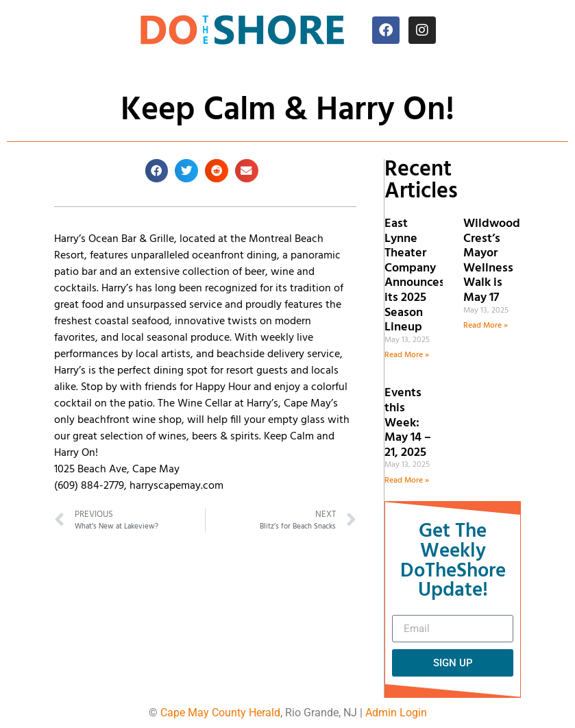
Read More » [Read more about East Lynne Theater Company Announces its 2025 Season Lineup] (407, 355)
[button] (157, 171)
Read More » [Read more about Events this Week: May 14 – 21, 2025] (407, 481)
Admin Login (396, 713)
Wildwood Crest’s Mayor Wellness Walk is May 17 (492, 261)
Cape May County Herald (220, 713)
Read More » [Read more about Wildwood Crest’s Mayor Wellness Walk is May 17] (486, 326)
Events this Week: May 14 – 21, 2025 (408, 423)
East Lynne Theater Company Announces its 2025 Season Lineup (415, 276)
